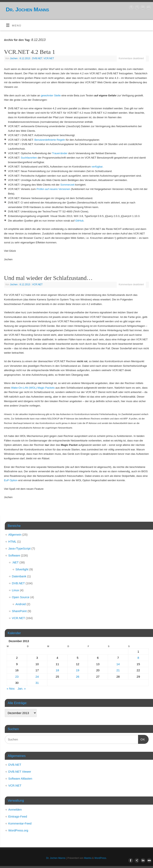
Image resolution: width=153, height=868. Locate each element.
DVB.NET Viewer (20, 772)
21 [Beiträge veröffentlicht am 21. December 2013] (118, 670)
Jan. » (22, 688)
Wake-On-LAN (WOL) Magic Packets (33, 388)
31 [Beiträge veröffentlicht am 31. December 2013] (37, 683)
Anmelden (15, 809)
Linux (16, 590)
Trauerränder (60, 153)
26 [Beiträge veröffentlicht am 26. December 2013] (78, 677)
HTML (12, 541)
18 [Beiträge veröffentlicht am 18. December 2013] (57, 670)
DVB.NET (37, 58)
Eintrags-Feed (18, 816)
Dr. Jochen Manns (27, 9)
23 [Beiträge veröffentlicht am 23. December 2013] (17, 677)
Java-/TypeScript (20, 548)
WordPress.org (18, 830)
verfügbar (97, 167)
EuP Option (11, 480)
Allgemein (15, 535)
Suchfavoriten (29, 158)
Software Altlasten (20, 778)
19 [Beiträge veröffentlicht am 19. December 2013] (78, 670)
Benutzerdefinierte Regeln (50, 140)
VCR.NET (49, 58)
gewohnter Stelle (51, 95)
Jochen (14, 58)
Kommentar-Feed (20, 823)
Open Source (21, 597)
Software (14, 555)
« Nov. (11, 688)
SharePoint (19, 611)
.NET (15, 562)
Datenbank (19, 576)
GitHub (79, 221)
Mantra (88, 858)
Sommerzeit (67, 185)
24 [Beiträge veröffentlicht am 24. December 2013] (37, 677)
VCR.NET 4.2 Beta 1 (30, 52)
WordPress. (101, 858)
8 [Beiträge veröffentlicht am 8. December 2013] (138, 658)
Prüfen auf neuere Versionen (53, 189)
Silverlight (22, 569)
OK (142, 739)
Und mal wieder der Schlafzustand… (48, 278)
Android (21, 604)
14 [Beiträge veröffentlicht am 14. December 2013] (118, 664)
